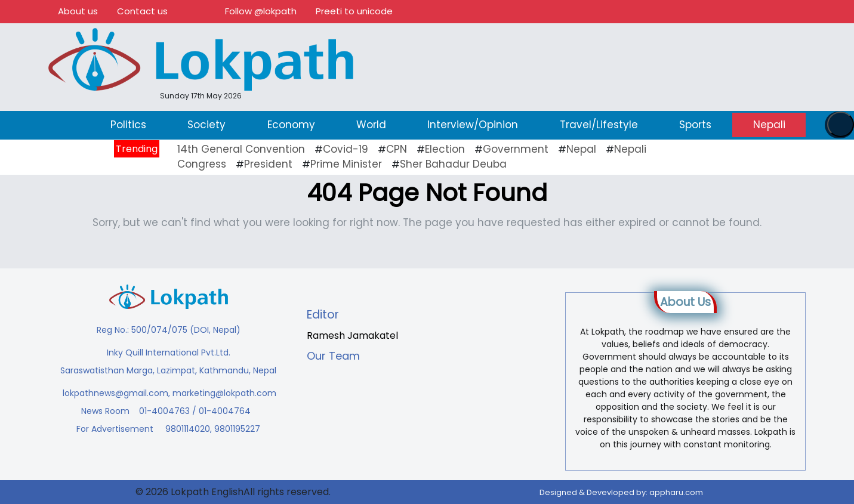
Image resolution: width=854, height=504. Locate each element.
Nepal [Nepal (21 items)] (581, 149)
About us (78, 11)
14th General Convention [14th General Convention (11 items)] (241, 149)
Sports (695, 125)
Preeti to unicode (354, 11)
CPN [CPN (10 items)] (397, 149)
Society (206, 125)
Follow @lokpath (261, 11)
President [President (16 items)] (268, 164)
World (371, 125)
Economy (291, 125)
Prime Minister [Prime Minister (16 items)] (346, 164)
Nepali (769, 125)
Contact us (142, 11)
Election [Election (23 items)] (445, 149)
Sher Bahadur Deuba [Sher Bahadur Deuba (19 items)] (453, 164)
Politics (128, 125)
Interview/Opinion (473, 125)
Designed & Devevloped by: (621, 492)
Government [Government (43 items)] (516, 149)
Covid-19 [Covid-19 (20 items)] (346, 149)
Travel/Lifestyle (599, 125)
